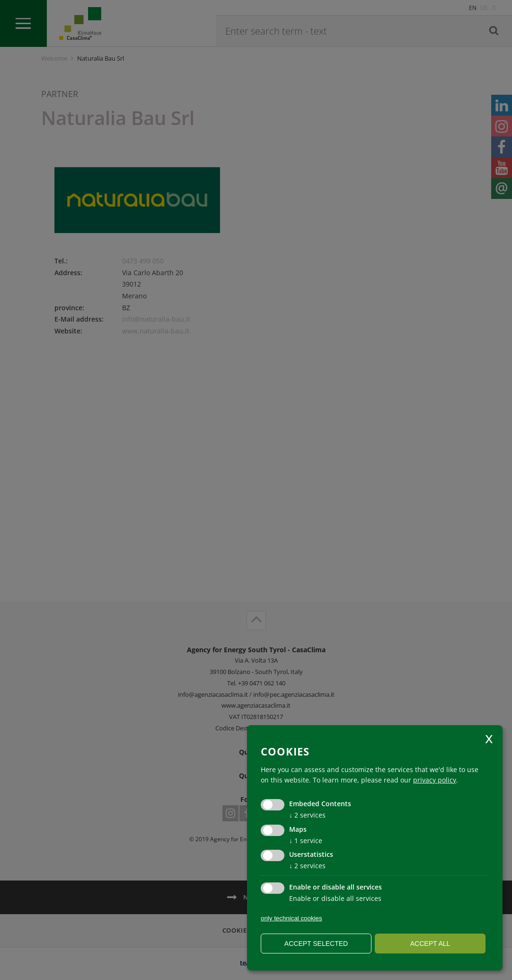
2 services (307, 815)
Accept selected (316, 944)
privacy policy (435, 780)
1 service (306, 841)
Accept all (430, 944)
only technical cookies (291, 918)
